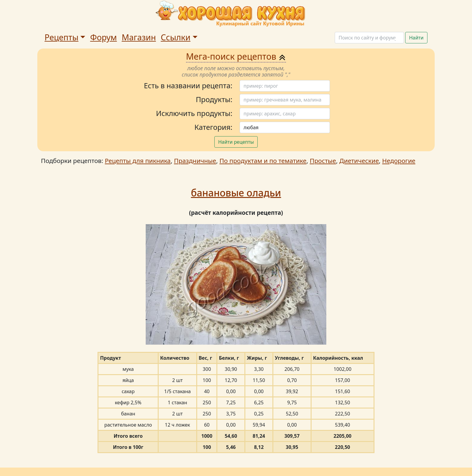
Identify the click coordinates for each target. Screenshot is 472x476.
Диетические (359, 161)
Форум (103, 37)
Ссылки (176, 37)
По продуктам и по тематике (263, 161)
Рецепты (62, 37)
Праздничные (195, 161)
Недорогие (399, 161)
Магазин (139, 37)
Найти (416, 38)
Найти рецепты (236, 142)
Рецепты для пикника (138, 161)
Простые (323, 161)
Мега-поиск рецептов (236, 56)
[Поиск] (369, 38)
